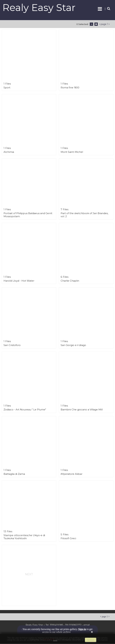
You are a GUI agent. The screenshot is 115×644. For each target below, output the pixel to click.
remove (91, 640)
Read (55, 640)
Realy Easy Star (39, 7)
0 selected (82, 24)
